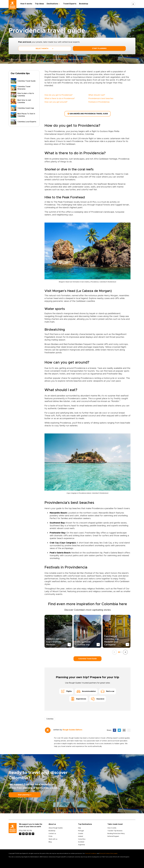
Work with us (53, 838)
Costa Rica (82, 838)
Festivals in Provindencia (99, 102)
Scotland (81, 841)
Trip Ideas (41, 4)
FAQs (50, 835)
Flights (66, 690)
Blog (50, 841)
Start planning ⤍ (25, 794)
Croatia (81, 833)
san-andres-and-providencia (60, 60)
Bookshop (85, 4)
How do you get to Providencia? (58, 95)
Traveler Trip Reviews (115, 830)
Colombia (43, 60)
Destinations (54, 4)
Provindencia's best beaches (101, 99)
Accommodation (86, 690)
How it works (28, 4)
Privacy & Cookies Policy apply (108, 853)
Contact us (52, 833)
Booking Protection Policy (116, 833)
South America (31, 60)
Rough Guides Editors (72, 729)
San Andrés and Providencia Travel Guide (87, 113)
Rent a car (107, 690)
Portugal (81, 830)
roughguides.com (16, 60)
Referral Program (113, 835)
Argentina (81, 844)
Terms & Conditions (91, 853)
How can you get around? (56, 102)
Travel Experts (72, 4)
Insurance (98, 698)
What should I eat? (97, 95)
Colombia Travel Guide (87, 658)
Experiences (78, 698)
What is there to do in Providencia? (60, 99)
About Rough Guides (56, 827)
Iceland (80, 835)
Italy (79, 827)
